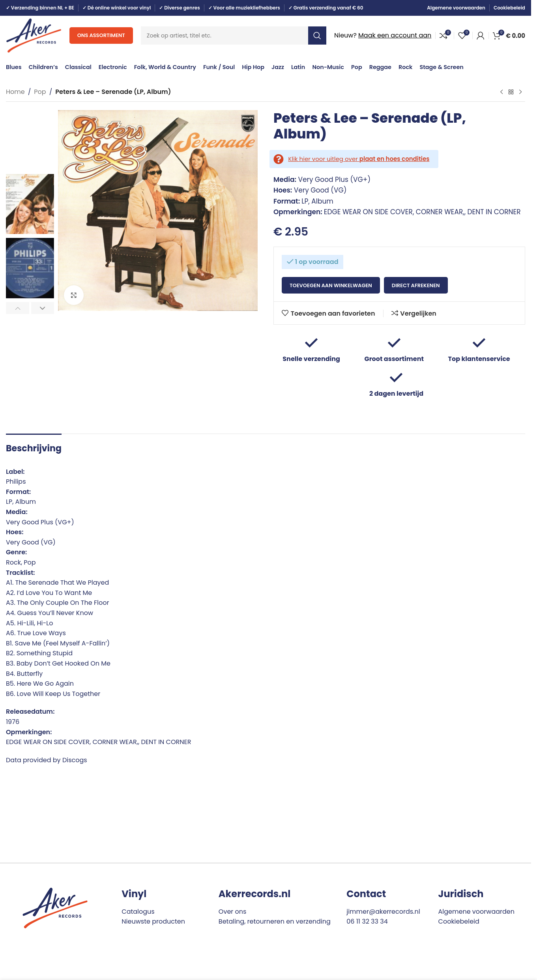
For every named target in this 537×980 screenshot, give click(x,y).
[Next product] (520, 92)
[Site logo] (34, 35)
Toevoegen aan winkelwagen (331, 285)
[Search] (234, 36)
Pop (40, 92)
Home (15, 92)
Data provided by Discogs (47, 760)
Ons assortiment (101, 35)
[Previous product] (501, 92)
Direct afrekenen (416, 285)
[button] (18, 308)
